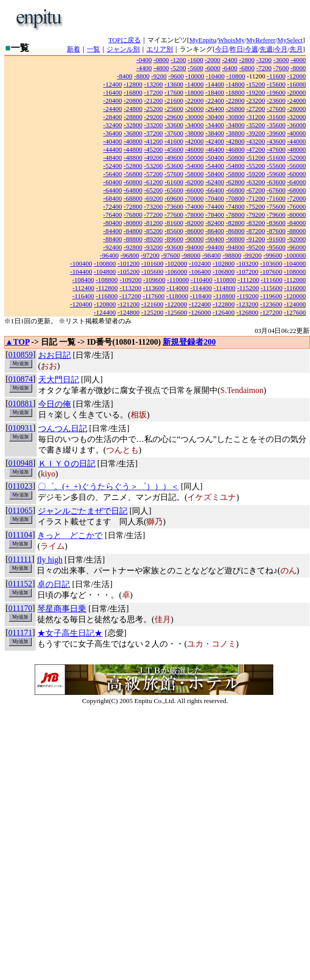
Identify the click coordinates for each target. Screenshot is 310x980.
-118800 (224, 296)
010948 (20, 463)
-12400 (112, 84)
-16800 (133, 92)
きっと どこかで (70, 535)
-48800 (133, 158)
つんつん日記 (63, 428)
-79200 (256, 215)
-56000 (296, 166)
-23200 (256, 101)
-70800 (235, 198)
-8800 (142, 76)
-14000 (195, 84)
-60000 (296, 174)
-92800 (133, 247)
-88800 (133, 239)
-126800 (247, 312)
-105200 (129, 272)
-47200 (256, 149)
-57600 (174, 174)
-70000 (195, 198)
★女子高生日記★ (70, 633)
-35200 (256, 125)
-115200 (248, 288)
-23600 (276, 101)
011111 (20, 559)
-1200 (178, 60)
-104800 (105, 272)
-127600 (295, 312)
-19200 (256, 92)
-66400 (215, 190)
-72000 (296, 198)
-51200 (256, 158)
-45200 (154, 149)
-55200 (256, 166)
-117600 (154, 296)
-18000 (195, 92)
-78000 (195, 215)
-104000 (295, 263)
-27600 (276, 109)
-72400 (112, 206)
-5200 (178, 68)
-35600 (276, 125)
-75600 (276, 206)
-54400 (215, 166)
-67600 (276, 190)
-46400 (215, 149)
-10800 (236, 76)
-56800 (133, 174)
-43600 (276, 141)
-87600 (276, 231)
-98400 (211, 255)
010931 (20, 428)
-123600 (271, 304)
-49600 (174, 158)
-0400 (144, 60)
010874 (20, 379)
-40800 (133, 141)
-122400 (200, 304)
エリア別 (160, 49)
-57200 (154, 174)
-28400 (112, 117)
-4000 (298, 60)
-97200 (150, 255)
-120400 (81, 304)
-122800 (224, 304)
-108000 (295, 272)
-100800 (105, 263)
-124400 (105, 312)
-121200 (129, 304)
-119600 (272, 296)
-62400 (215, 182)
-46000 (195, 149)
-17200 (154, 92)
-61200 (154, 182)
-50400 (215, 158)
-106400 (200, 272)
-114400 (201, 288)
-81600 (174, 223)
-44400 (112, 149)
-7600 (281, 68)
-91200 (256, 239)
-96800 (130, 255)
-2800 (247, 60)
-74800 (235, 206)
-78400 (215, 215)
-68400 (112, 198)
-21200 (154, 101)
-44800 (133, 149)
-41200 (154, 141)
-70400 (215, 198)
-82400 (215, 223)
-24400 (112, 109)
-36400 (112, 133)
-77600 (174, 215)
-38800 (235, 133)
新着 (73, 49)
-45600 (174, 149)
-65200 (154, 190)
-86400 (215, 231)
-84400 (112, 231)
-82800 (235, 223)
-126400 (224, 312)
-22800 (235, 101)
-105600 (152, 272)
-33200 (154, 125)
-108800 (107, 280)
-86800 (235, 231)
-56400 (112, 174)
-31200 (256, 117)
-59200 (256, 174)
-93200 (154, 247)
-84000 (296, 223)
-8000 (298, 68)
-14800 (235, 84)
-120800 (105, 304)
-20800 (133, 101)
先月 (296, 49)
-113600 (154, 288)
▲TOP (17, 342)
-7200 (264, 68)
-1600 (195, 60)
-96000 (296, 247)
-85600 (174, 231)
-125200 (152, 312)
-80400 (112, 223)
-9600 (176, 76)
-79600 (276, 215)
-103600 (271, 263)
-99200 (252, 255)
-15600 (276, 84)
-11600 (276, 76)
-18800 (235, 92)
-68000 (296, 190)
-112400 (83, 288)
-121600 (152, 304)
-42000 (195, 141)
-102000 (176, 263)
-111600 (272, 280)
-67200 (256, 190)
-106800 (224, 272)
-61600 (174, 182)
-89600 (174, 239)
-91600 (276, 239)
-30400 (215, 117)
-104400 (81, 272)
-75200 (256, 206)
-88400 (112, 239)
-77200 (154, 215)
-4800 (161, 68)
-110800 (225, 280)
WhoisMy (231, 40)
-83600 (276, 223)
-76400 (112, 215)
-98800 (232, 255)
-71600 (276, 198)
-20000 (296, 92)
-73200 (154, 206)
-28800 (133, 117)
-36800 (133, 133)
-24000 (296, 101)
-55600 (276, 166)
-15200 (256, 84)
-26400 (215, 109)
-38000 (195, 133)
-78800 (235, 215)
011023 (20, 486)
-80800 (133, 223)
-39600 (276, 133)
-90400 (215, 239)
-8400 (124, 76)
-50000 (195, 158)
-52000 (296, 158)
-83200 (256, 223)
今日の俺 (55, 404)
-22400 (215, 101)
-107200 (247, 272)
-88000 (296, 231)
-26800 (235, 109)
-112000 (295, 280)
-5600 (195, 68)
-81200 (154, 223)
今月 (281, 49)
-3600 (281, 60)
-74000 (195, 206)
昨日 (237, 49)
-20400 (112, 101)
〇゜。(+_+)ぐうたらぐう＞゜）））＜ (108, 486)
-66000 (195, 190)
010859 (20, 355)
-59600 (276, 174)
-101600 (152, 263)
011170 (20, 608)
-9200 (159, 76)
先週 (266, 49)
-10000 (195, 76)
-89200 (154, 239)
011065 (20, 510)
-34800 (235, 125)
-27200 (256, 109)
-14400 (215, 84)
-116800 (107, 296)
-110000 (178, 280)
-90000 (195, 239)
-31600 (276, 117)
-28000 (296, 109)
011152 (20, 584)
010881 (20, 403)
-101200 (129, 263)
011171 (20, 633)
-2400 (229, 60)
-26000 (195, 109)
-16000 (296, 84)
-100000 (295, 255)
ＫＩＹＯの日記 (67, 464)
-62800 (235, 182)
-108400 (83, 280)
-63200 (256, 182)
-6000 (213, 68)
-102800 (224, 263)
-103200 (247, 263)
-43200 (256, 141)
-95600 (276, 247)
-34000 (195, 125)
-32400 (112, 125)
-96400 (109, 255)
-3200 (264, 60)
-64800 (133, 190)
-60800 (133, 182)
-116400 (83, 296)
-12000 (296, 76)
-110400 (202, 280)
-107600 (271, 272)
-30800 (235, 117)
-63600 (276, 182)
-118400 (201, 296)
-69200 (154, 198)
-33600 (174, 125)
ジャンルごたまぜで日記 (83, 511)
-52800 (133, 166)
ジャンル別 (123, 49)
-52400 (112, 166)
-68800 (133, 198)
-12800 (133, 84)
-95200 (256, 247)
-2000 (213, 60)
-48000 (296, 149)
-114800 (225, 288)
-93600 (174, 247)
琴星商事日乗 (62, 609)
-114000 (178, 288)
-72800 (133, 206)
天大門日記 (59, 380)
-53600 (174, 166)
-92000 (296, 239)
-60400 (112, 182)
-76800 (133, 215)
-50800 (235, 158)
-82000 (195, 223)
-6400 (229, 68)
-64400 (112, 190)
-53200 (154, 166)
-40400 (112, 141)
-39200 (256, 133)
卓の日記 (54, 584)
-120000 (295, 296)
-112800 (107, 288)
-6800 (247, 68)
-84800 (133, 231)
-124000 (295, 304)
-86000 (195, 231)
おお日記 (55, 355)
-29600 (174, 117)
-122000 (176, 304)
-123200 (247, 304)
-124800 (129, 312)
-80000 (296, 215)
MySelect (290, 40)
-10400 (215, 76)
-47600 (276, 149)
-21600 (174, 101)
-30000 (195, 117)
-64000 (296, 182)
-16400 (112, 92)
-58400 (215, 174)
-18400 (215, 92)
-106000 (176, 272)
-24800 (133, 109)
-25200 (154, 109)
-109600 (154, 280)
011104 (20, 535)
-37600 (174, 133)
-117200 (130, 296)
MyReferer (261, 40)
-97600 (171, 255)
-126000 (200, 312)
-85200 (154, 231)
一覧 (93, 49)
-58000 (195, 174)
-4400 (144, 68)
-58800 (235, 174)
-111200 (248, 280)
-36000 (296, 125)
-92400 (112, 247)
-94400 (215, 247)
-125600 (176, 312)
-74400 (215, 206)
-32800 (133, 125)
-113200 (130, 288)
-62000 (195, 182)
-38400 (215, 133)
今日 (222, 49)
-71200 (256, 198)
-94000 (195, 247)
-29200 (154, 117)
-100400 (81, 263)
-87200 (256, 231)
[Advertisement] (174, 19)
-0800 (161, 60)
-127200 (271, 312)
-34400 (215, 125)
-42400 (215, 141)
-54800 (235, 166)
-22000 (195, 101)
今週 (251, 49)
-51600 (276, 158)
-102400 (200, 263)
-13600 (174, 84)
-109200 (130, 280)
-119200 (248, 296)
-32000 (296, 117)
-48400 (112, 158)
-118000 (177, 296)
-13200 (154, 84)
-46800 (235, 149)
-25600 (174, 109)
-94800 (235, 247)
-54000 (195, 166)
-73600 (174, 206)
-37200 (154, 133)
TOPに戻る (125, 40)
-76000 (296, 206)
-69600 (174, 198)
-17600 (174, 92)
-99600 (273, 255)
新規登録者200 (189, 342)
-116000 (295, 288)
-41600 (174, 141)
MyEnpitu (203, 40)
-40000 (296, 133)
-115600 (272, 288)
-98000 (191, 255)
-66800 (235, 190)
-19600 (276, 92)
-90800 (235, 239)
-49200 (154, 158)
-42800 (235, 141)
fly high (49, 560)
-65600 (174, 190)
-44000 (296, 141)
